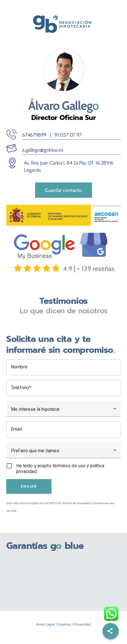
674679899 (34, 135)
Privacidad (82, 624)
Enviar (29, 486)
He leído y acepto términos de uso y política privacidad (60, 469)
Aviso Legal (46, 624)
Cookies (64, 624)
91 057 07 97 (68, 135)
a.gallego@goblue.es (43, 150)
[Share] (111, 631)
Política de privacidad (76, 503)
